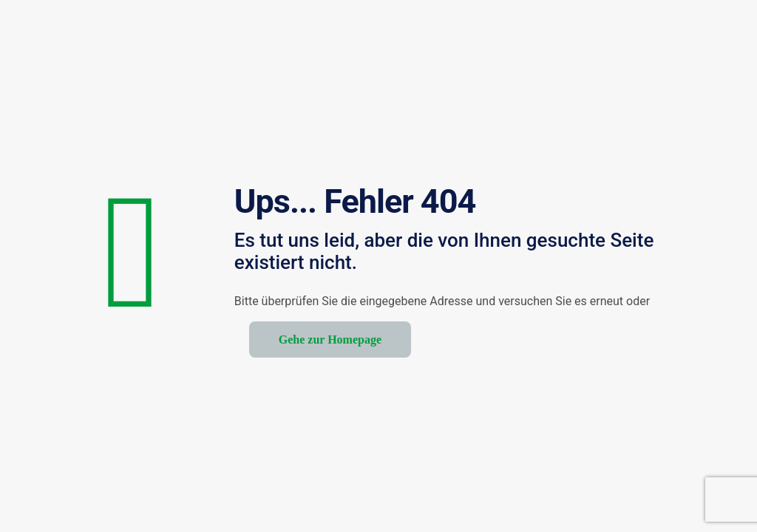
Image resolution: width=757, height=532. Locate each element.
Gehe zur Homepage (330, 340)
